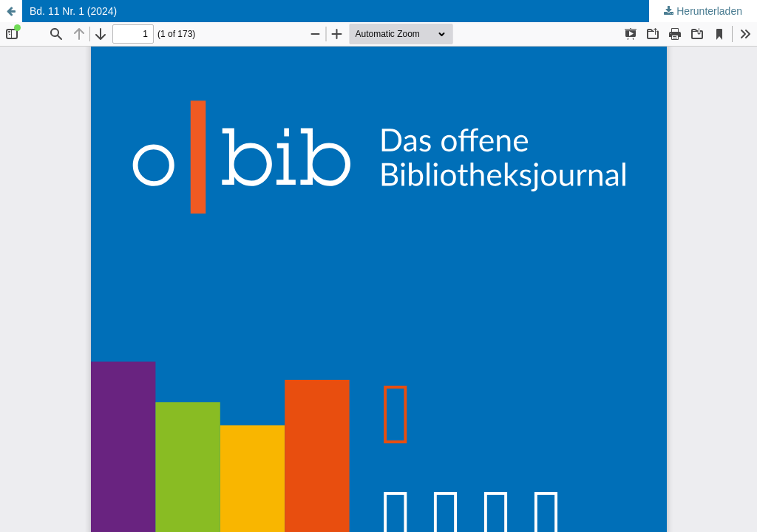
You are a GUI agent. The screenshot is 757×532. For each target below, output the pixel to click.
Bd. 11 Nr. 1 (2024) (73, 11)
